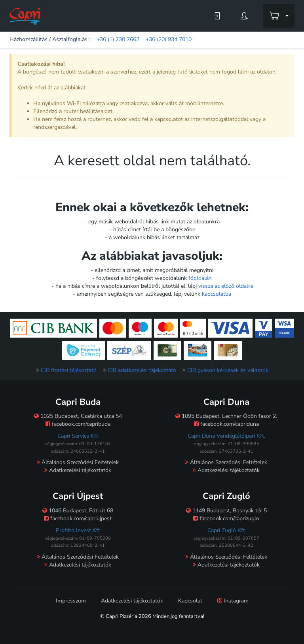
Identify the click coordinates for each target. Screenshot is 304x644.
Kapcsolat (190, 601)
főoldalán (200, 278)
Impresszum (71, 601)
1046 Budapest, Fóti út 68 (78, 511)
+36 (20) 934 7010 (169, 39)
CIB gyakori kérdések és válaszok (228, 370)
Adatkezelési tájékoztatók (78, 470)
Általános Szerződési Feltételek (78, 462)
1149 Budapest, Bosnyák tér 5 (226, 511)
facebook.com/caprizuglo (226, 518)
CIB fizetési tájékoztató (69, 370)
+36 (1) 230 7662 (118, 39)
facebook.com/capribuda (78, 424)
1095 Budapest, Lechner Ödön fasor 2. (226, 416)
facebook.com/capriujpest (78, 518)
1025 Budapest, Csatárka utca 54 (78, 416)
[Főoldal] (25, 16)
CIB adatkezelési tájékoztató (142, 370)
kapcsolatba (217, 294)
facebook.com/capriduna (226, 424)
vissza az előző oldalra (226, 286)
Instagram (233, 601)
